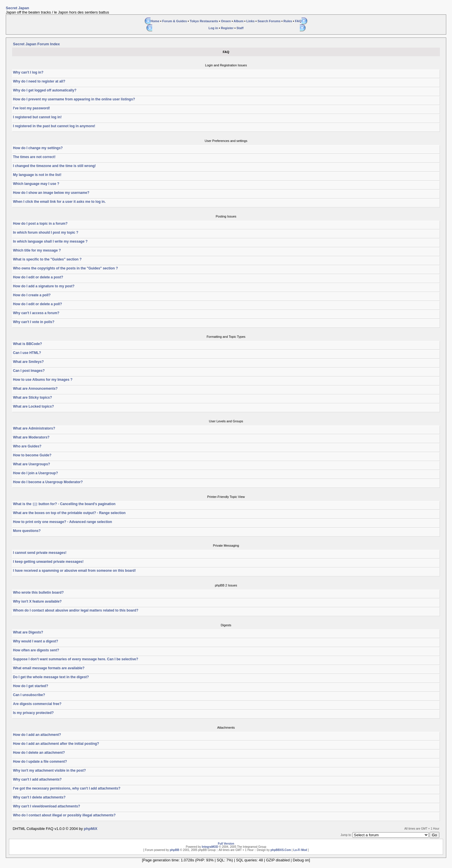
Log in (213, 28)
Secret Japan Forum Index (36, 44)
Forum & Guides (175, 21)
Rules (288, 21)
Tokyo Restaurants (204, 21)
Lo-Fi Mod (300, 850)
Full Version (226, 844)
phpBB (175, 850)
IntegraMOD (210, 847)
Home (155, 21)
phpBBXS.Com (281, 850)
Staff (240, 28)
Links (250, 21)
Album (238, 21)
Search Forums (269, 21)
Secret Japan (17, 8)
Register (227, 28)
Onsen (226, 21)
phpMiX (91, 829)
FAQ (298, 21)
